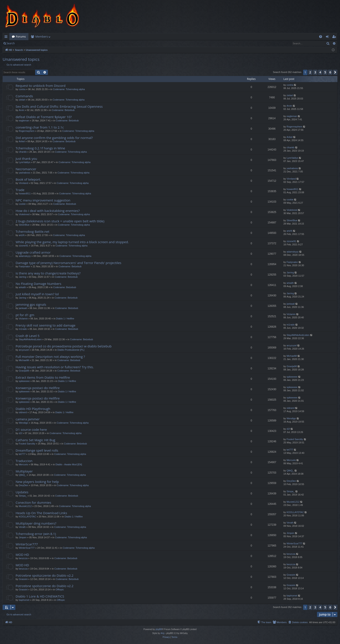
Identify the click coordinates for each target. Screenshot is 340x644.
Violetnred (24, 214)
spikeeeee (24, 381)
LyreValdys (25, 162)
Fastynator (25, 266)
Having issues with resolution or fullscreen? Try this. (55, 367)
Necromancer (26, 169)
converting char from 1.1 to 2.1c (40, 127)
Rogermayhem (27, 131)
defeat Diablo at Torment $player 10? (44, 117)
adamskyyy (25, 256)
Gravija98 (24, 371)
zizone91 (24, 246)
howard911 (25, 193)
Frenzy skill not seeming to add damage (46, 325)
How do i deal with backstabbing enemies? (48, 211)
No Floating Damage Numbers (38, 284)
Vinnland (24, 183)
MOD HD (22, 555)
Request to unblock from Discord (41, 86)
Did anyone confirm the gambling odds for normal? (54, 138)
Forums (21, 36)
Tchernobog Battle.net (33, 231)
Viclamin (23, 319)
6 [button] (330, 72)
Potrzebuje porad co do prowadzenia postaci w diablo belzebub (64, 346)
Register (39, 43)
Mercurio (24, 464)
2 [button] (310, 72)
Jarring (23, 277)
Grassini (23, 579)
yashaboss (25, 173)
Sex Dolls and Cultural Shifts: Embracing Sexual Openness (59, 106)
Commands (24, 96)
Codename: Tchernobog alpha (69, 89)
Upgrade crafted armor (33, 252)
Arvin (22, 110)
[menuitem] (321, 37)
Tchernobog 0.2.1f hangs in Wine (40, 148)
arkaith (22, 287)
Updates (22, 492)
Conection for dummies (33, 502)
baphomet (24, 600)
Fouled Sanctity (27, 444)
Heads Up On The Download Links (41, 513)
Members (42, 36)
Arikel (22, 141)
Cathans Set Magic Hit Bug (35, 440)
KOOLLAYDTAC (28, 517)
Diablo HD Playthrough (33, 409)
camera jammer (28, 419)
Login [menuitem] (328, 37)
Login (24, 43)
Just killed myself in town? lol (37, 294)
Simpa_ (23, 496)
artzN (22, 235)
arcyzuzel (24, 350)
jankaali (23, 308)
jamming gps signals (31, 304)
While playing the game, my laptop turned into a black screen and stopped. (72, 242)
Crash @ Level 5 (28, 336)
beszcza (23, 558)
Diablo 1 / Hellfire (65, 319)
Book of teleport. (28, 179)
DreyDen (24, 485)
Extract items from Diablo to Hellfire (43, 377)
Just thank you (26, 159)
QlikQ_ (23, 475)
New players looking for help (37, 482)
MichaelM (24, 360)
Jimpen (23, 537)
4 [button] (320, 72)
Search (11, 43)
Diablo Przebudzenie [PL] (71, 350)
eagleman (24, 121)
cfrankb (23, 152)
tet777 (22, 454)
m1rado (23, 329)
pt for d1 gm (25, 315)
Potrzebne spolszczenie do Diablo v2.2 (45, 575)
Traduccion (24, 461)
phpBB (159, 629)
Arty (163, 633)
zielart (22, 100)
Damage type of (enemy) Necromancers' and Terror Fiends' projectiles (68, 263)
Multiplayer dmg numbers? (36, 523)
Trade (20, 190)
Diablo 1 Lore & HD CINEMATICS (40, 596)
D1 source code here (31, 429)
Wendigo (24, 423)
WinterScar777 (27, 544)
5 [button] (325, 72)
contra (22, 89)
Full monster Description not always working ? (50, 357)
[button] (335, 72)
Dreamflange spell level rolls (37, 450)
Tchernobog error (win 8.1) (36, 534)
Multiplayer (24, 471)
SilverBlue (24, 225)
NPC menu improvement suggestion (43, 200)
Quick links (7, 37)
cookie (22, 204)
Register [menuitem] (335, 37)
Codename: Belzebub (63, 110)
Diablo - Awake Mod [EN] (69, 464)
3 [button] (315, 72)
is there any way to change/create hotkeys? (48, 273)
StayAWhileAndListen (30, 339)
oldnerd (23, 412)
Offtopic (60, 590)
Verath (22, 527)
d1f (20, 433)
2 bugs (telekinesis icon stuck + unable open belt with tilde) (60, 221)
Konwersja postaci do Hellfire (38, 388)
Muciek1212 (25, 506)
